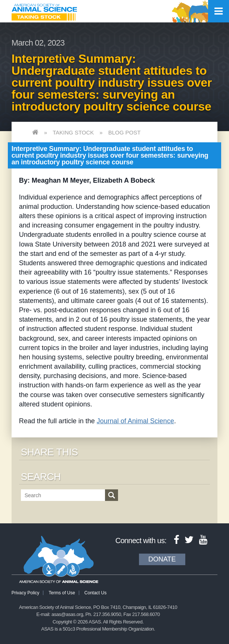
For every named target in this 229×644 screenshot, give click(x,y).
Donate (162, 559)
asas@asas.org (67, 614)
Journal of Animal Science (135, 421)
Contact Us (95, 593)
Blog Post (125, 132)
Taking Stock (73, 132)
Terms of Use (62, 593)
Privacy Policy (26, 593)
